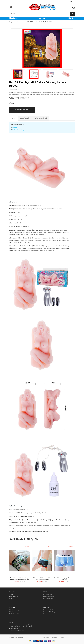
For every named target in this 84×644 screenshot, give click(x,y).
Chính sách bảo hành (49, 614)
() (73, 8)
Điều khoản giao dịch (14, 612)
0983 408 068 (15, 629)
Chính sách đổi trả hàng (49, 612)
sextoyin (21, 638)
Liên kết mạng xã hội (48, 599)
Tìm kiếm (12, 599)
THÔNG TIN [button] (12, 592)
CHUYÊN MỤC (54, 637)
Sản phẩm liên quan (24, 539)
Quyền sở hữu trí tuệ (14, 614)
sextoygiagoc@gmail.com (18, 631)
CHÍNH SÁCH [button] (46, 607)
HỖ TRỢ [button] (45, 592)
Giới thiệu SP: (16, 127)
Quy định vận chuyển (48, 610)
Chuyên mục (14, 18)
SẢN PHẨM (46, 637)
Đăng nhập (70, 2)
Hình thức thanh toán (49, 597)
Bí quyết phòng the (14, 597)
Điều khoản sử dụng (14, 610)
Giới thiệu (12, 595)
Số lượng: (12, 103)
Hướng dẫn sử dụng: (18, 130)
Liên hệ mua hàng (48, 595)
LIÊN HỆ (11, 623)
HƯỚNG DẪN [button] (12, 607)
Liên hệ (70, 18)
